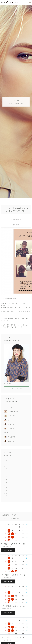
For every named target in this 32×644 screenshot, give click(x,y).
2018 (6, 482)
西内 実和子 (16, 225)
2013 (6, 493)
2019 (6, 480)
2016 (6, 485)
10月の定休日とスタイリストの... (14, 637)
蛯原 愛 (6, 433)
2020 (6, 477)
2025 (6, 463)
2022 (6, 471)
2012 (6, 496)
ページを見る (8, 550)
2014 (6, 490)
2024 (6, 466)
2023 (6, 469)
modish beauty (9, 407)
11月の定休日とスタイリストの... (14, 606)
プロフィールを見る (16, 388)
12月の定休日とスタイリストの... (14, 575)
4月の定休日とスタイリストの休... (14, 544)
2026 (6, 461)
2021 (6, 474)
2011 (6, 499)
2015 (6, 488)
